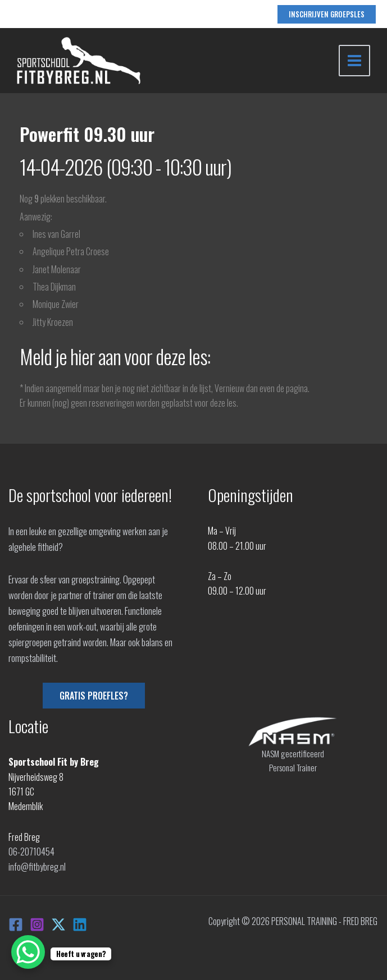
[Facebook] (16, 924)
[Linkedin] (80, 924)
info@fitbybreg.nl (37, 867)
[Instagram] (37, 924)
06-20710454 (31, 852)
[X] (58, 924)
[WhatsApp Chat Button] (28, 952)
